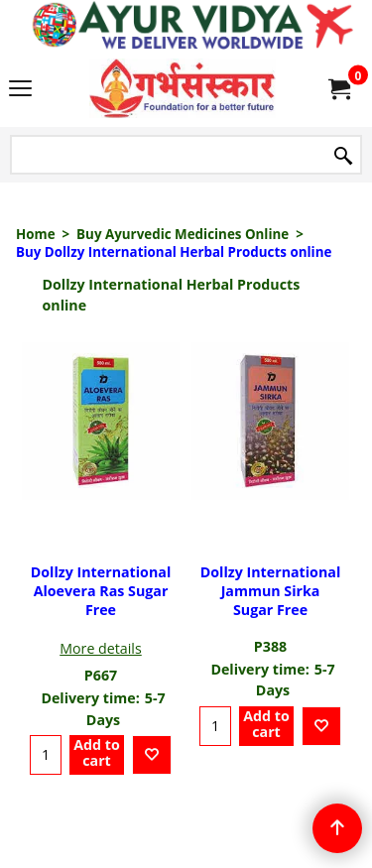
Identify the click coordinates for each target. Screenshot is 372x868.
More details (101, 648)
